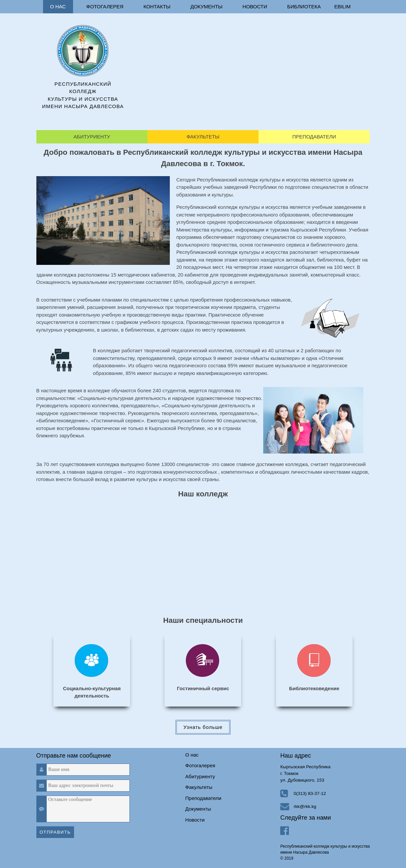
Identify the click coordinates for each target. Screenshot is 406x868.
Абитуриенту (92, 137)
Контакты (157, 7)
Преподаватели (314, 137)
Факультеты (203, 137)
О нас (58, 7)
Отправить (55, 832)
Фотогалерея (105, 7)
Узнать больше (203, 727)
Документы (207, 7)
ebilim (342, 7)
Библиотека (304, 7)
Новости (255, 7)
